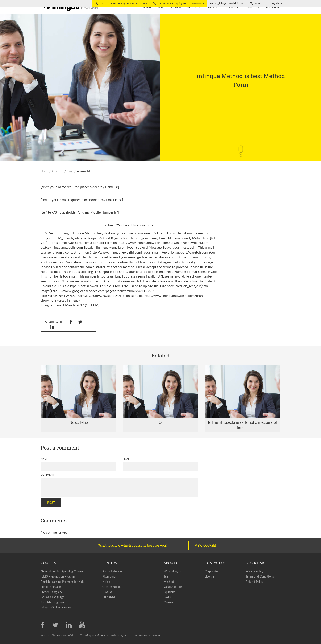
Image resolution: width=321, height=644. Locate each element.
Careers (168, 602)
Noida (106, 582)
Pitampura (109, 576)
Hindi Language (51, 587)
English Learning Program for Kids (62, 582)
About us (194, 14)
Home (45, 171)
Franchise (272, 14)
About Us (58, 171)
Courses (175, 14)
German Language (52, 597)
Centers (211, 14)
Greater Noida (111, 587)
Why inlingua (172, 571)
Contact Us (252, 14)
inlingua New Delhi (62, 635)
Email (126, 459)
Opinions (169, 592)
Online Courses (153, 14)
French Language (52, 592)
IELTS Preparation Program (58, 576)
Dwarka (107, 592)
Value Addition (173, 587)
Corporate (230, 14)
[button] (257, 3)
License (209, 576)
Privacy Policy (254, 571)
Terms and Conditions (260, 576)
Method (169, 582)
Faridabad (109, 597)
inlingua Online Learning (56, 607)
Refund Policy (255, 582)
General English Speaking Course (62, 571)
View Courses (206, 545)
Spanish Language (52, 602)
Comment (47, 475)
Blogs (70, 171)
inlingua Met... (85, 171)
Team (167, 576)
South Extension (113, 571)
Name (44, 459)
